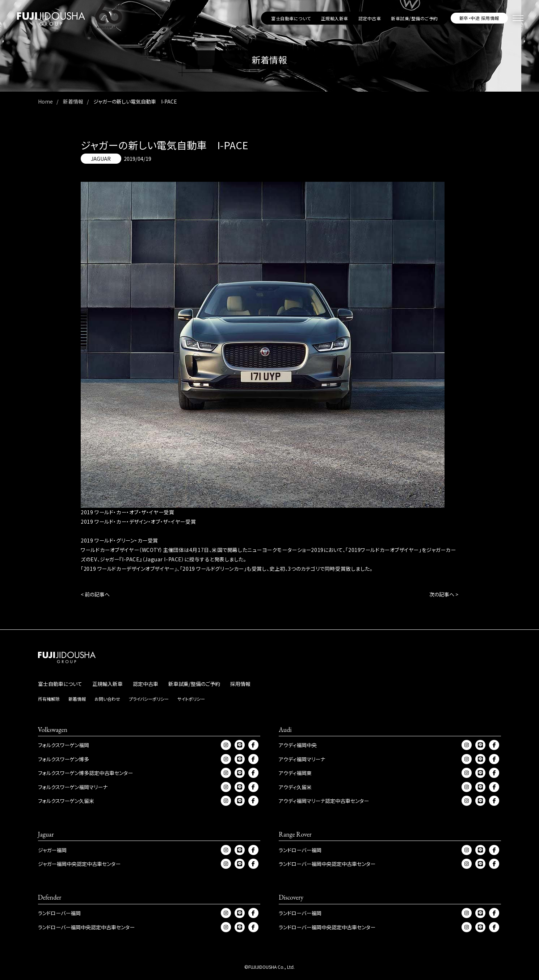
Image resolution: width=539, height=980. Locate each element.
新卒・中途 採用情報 (479, 18)
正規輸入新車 (335, 18)
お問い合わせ (107, 699)
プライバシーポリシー (149, 699)
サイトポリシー (191, 699)
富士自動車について (291, 18)
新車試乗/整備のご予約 (414, 18)
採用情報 (240, 684)
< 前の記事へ (95, 594)
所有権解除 (49, 699)
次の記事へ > (444, 594)
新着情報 (77, 699)
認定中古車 (370, 18)
